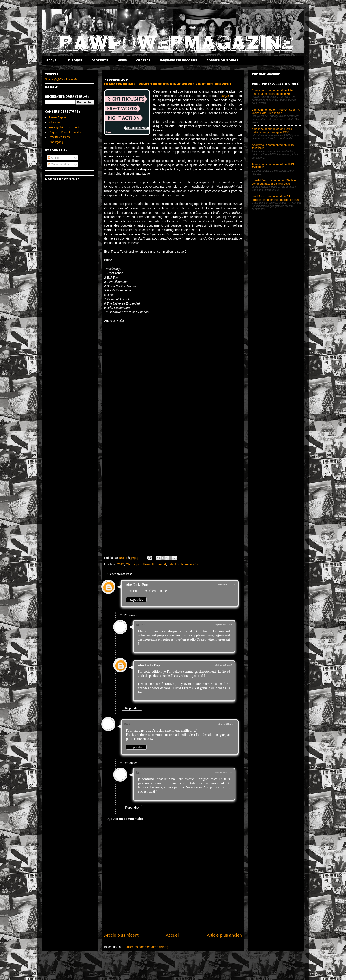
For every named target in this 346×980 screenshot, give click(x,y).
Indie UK (174, 564)
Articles (54, 158)
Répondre (136, 600)
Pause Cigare (57, 117)
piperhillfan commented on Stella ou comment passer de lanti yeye (275, 182)
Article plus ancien (224, 935)
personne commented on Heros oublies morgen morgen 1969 (272, 131)
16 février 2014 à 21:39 (224, 665)
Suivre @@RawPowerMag (62, 79)
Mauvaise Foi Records (178, 61)
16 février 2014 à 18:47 (224, 772)
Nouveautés (189, 564)
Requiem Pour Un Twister (65, 132)
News (122, 61)
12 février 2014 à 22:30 (227, 584)
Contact (143, 61)
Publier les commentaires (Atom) (146, 947)
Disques (75, 61)
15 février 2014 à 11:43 (227, 724)
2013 (121, 564)
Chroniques (134, 564)
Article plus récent (121, 935)
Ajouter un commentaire (125, 819)
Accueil (53, 61)
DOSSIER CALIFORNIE (222, 61)
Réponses (131, 615)
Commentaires (59, 164)
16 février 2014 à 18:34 (224, 624)
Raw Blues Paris (59, 137)
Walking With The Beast (64, 127)
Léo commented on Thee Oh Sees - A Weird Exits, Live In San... (276, 111)
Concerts (100, 61)
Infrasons (54, 122)
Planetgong (56, 142)
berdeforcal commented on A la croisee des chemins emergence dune (276, 198)
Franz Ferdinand (155, 564)
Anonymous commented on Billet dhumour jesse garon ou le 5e (273, 92)
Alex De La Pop (137, 585)
